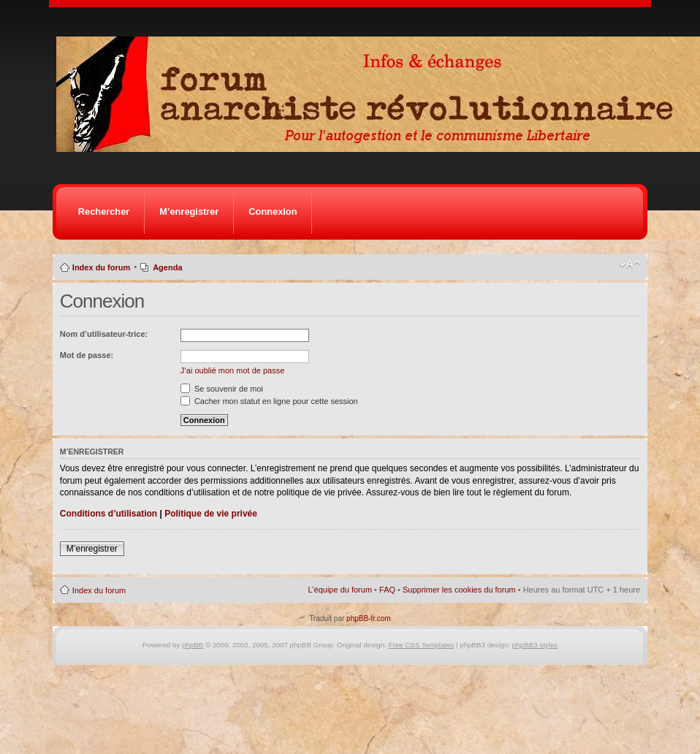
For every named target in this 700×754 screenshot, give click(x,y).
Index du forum (101, 267)
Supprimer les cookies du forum (459, 590)
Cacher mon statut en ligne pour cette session (269, 401)
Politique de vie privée (211, 514)
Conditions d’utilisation (109, 514)
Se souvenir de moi (222, 389)
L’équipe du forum (340, 590)
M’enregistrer (189, 212)
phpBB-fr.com (369, 618)
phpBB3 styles (535, 645)
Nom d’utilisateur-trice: (104, 334)
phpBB (193, 645)
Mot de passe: (87, 355)
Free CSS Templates (422, 645)
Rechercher (104, 212)
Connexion (273, 212)
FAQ (387, 590)
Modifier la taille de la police (629, 264)
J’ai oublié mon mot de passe (232, 370)
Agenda (167, 267)
